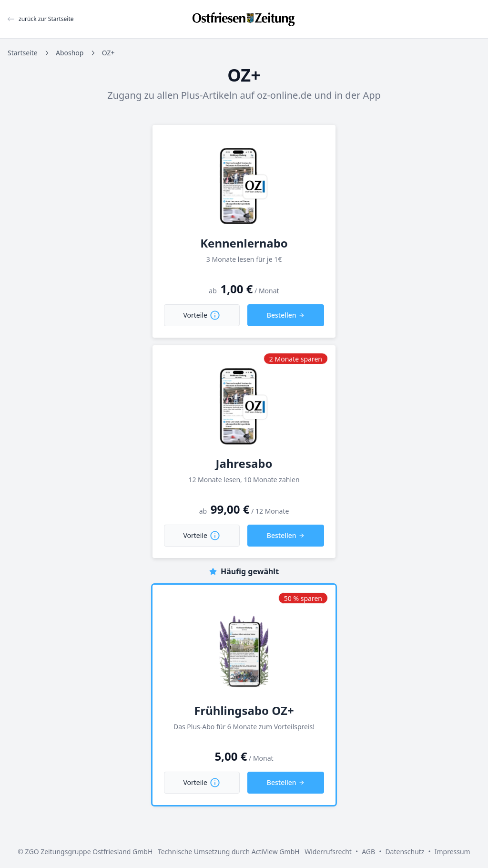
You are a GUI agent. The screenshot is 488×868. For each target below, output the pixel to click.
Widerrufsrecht (328, 852)
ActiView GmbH (276, 852)
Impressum (452, 852)
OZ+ (108, 53)
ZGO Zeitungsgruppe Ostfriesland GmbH (89, 852)
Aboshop (70, 53)
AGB (368, 852)
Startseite (23, 53)
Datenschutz (405, 852)
